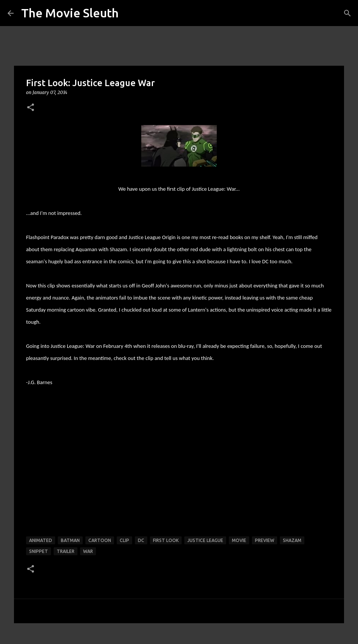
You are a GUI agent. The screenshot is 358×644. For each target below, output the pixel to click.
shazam (292, 540)
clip (124, 540)
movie (239, 540)
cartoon (100, 540)
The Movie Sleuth (70, 13)
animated (41, 540)
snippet (39, 551)
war (88, 551)
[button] (31, 108)
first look (166, 540)
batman (70, 540)
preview (265, 540)
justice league (205, 540)
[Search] (347, 13)
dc (141, 540)
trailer (66, 551)
